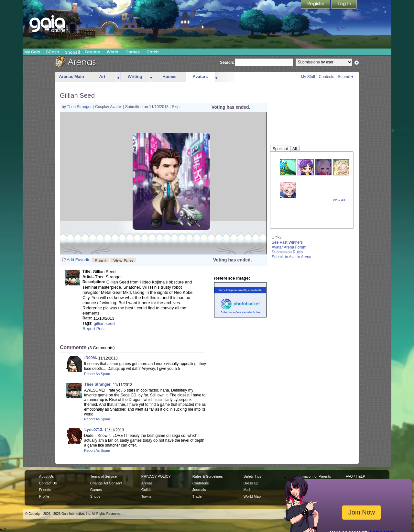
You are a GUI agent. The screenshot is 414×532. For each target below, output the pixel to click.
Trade (197, 496)
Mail (247, 490)
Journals (199, 490)
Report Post (94, 329)
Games (133, 52)
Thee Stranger (80, 107)
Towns (146, 496)
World (113, 52)
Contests (327, 77)
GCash (53, 52)
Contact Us (48, 483)
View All (339, 200)
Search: (227, 62)
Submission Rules (287, 252)
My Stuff (308, 77)
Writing (135, 77)
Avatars (200, 77)
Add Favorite (79, 260)
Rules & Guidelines (208, 476)
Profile (44, 496)
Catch (153, 52)
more (118, 77)
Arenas (147, 483)
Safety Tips (252, 476)
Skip (175, 107)
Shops (73, 52)
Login (344, 5)
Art (102, 77)
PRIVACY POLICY (156, 476)
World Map (252, 496)
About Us (46, 476)
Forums (92, 52)
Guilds (146, 490)
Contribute (201, 483)
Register (316, 5)
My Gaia (32, 52)
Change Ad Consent (106, 483)
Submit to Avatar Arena (292, 257)
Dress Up (251, 483)
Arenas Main (71, 77)
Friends (45, 490)
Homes (169, 77)
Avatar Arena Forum (289, 247)
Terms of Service (103, 476)
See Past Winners (287, 242)
